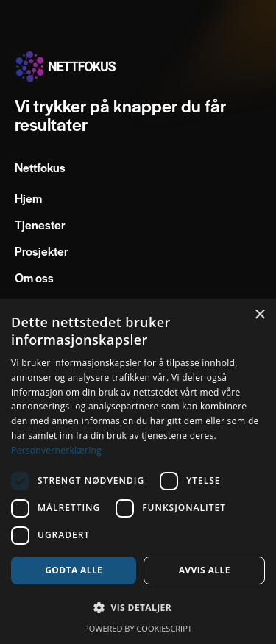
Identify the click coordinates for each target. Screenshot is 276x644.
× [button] (259, 315)
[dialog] (138, 472)
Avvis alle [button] (205, 570)
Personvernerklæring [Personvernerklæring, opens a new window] (56, 450)
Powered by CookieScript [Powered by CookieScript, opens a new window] (138, 628)
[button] (138, 608)
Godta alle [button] (74, 570)
